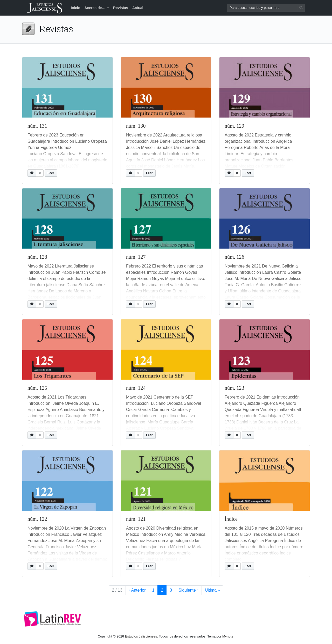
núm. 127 (136, 257)
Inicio (76, 8)
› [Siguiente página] (188, 590)
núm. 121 (136, 519)
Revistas (121, 8)
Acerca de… (95, 8)
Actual (138, 8)
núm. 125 (37, 388)
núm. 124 (136, 388)
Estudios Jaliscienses (141, 636)
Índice (231, 519)
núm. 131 (37, 126)
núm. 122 (37, 519)
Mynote (228, 636)
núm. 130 (136, 126)
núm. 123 (234, 388)
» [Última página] (213, 590)
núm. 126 (234, 257)
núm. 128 (37, 257)
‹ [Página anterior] (137, 590)
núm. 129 (234, 126)
